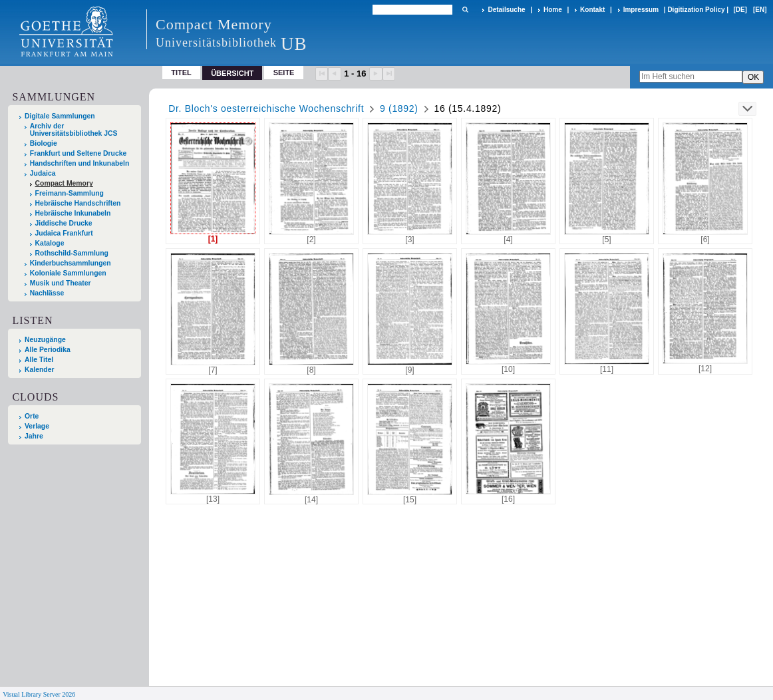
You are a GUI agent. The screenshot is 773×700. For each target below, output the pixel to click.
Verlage (37, 426)
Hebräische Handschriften (78, 203)
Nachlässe (47, 293)
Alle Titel (39, 360)
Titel (181, 73)
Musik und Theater (61, 283)
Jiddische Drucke (64, 223)
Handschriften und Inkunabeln (80, 163)
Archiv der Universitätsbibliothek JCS (74, 130)
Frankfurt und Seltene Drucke (78, 153)
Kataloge (50, 243)
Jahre (34, 436)
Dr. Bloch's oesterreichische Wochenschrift (266, 108)
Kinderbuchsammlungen (71, 263)
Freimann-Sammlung (70, 193)
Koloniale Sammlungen (68, 273)
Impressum (641, 10)
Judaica (43, 173)
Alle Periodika (48, 350)
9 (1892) (399, 108)
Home (553, 10)
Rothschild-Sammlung (72, 253)
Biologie (44, 143)
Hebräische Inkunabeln (73, 213)
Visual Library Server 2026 (39, 694)
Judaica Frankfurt (64, 233)
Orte (32, 416)
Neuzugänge (45, 340)
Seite (284, 73)
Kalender (39, 370)
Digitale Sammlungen (60, 116)
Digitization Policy (696, 10)
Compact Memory (64, 183)
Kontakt (592, 10)
